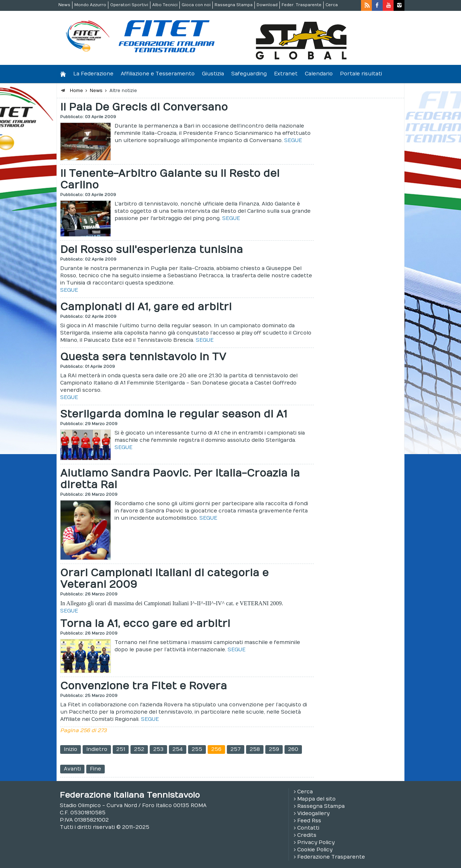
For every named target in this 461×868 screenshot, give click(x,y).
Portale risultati (361, 74)
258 (255, 749)
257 (236, 749)
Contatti (308, 828)
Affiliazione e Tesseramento (158, 74)
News (64, 5)
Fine (95, 769)
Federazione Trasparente (331, 857)
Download (267, 5)
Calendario (319, 74)
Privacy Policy (316, 842)
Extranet (286, 74)
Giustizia (213, 74)
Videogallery (313, 813)
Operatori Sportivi (129, 5)
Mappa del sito (316, 799)
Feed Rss (309, 821)
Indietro (97, 749)
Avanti (72, 769)
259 (274, 749)
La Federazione (93, 74)
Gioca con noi (196, 5)
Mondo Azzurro (90, 5)
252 (139, 749)
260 (293, 749)
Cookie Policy (315, 850)
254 (178, 749)
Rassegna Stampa (234, 5)
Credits (307, 835)
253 (158, 749)
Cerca (332, 5)
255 (197, 749)
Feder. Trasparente (302, 5)
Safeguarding (249, 74)
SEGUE (293, 140)
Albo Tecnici (165, 5)
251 (121, 749)
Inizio (70, 749)
